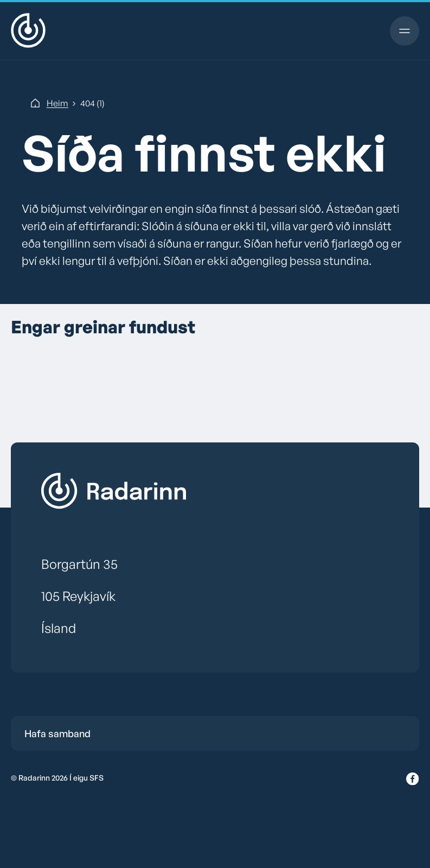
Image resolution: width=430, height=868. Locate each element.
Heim (57, 103)
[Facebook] (413, 780)
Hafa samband (57, 733)
